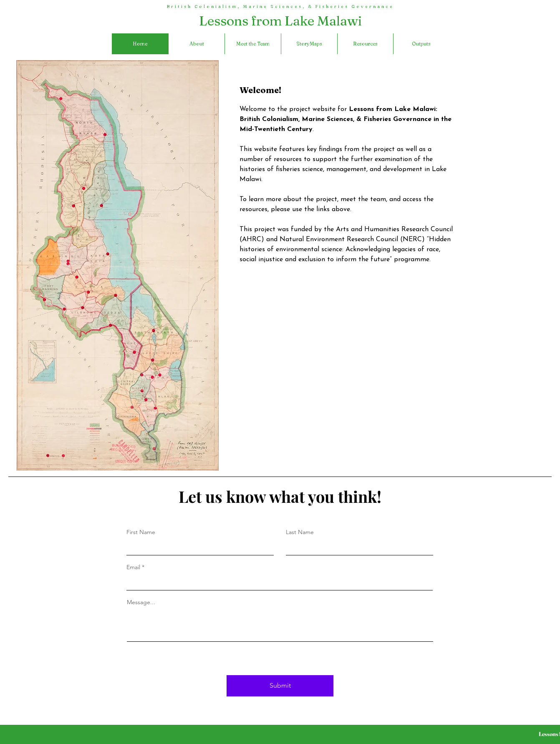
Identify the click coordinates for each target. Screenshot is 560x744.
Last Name (300, 532)
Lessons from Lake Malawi (281, 21)
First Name (141, 532)
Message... (141, 602)
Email (133, 567)
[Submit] (280, 686)
